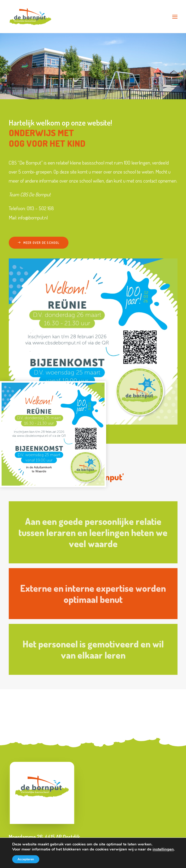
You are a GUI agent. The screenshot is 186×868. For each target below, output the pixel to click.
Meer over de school (39, 243)
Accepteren (26, 859)
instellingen (163, 849)
